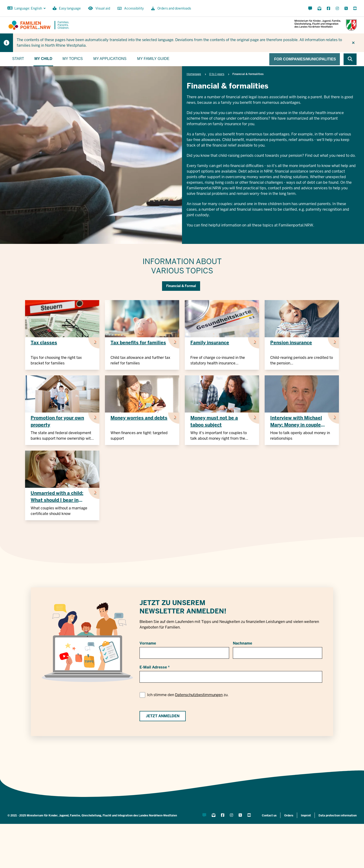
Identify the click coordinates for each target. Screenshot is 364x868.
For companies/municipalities (305, 59)
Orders (289, 816)
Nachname (242, 643)
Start (18, 59)
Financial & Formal (181, 286)
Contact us (269, 816)
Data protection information (338, 816)
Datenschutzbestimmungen (199, 695)
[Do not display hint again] (353, 43)
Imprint (306, 816)
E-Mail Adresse (153, 667)
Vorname (148, 643)
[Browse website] (350, 59)
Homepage (194, 74)
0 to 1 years (217, 74)
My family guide (153, 59)
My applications (110, 59)
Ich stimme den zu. (188, 695)
